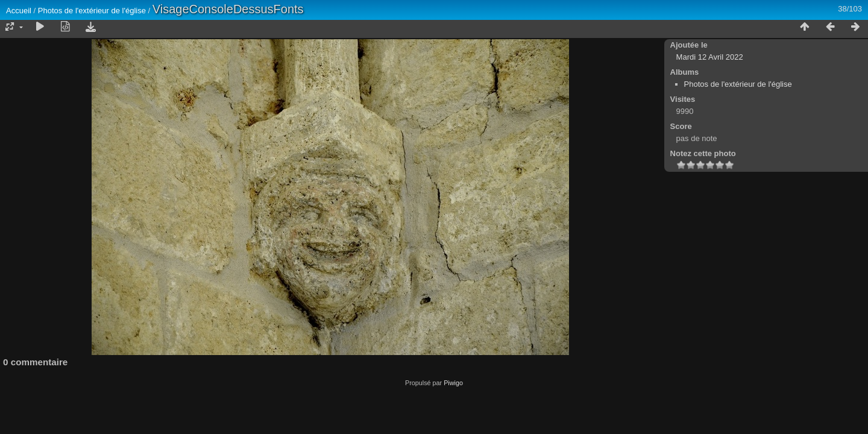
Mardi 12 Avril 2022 (710, 57)
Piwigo (453, 383)
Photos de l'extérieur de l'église (92, 11)
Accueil (19, 11)
